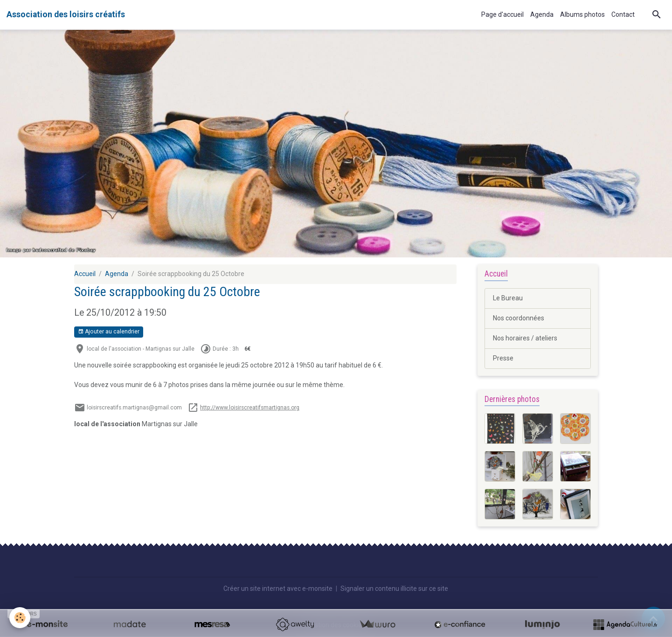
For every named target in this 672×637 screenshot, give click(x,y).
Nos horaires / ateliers (525, 338)
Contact (623, 14)
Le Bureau (508, 298)
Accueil (85, 274)
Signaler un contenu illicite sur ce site (394, 589)
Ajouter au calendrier (109, 332)
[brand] (66, 14)
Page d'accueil (502, 14)
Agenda (542, 14)
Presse (503, 358)
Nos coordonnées (519, 318)
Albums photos (582, 14)
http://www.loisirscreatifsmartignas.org (250, 408)
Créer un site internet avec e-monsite (278, 589)
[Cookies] (20, 618)
